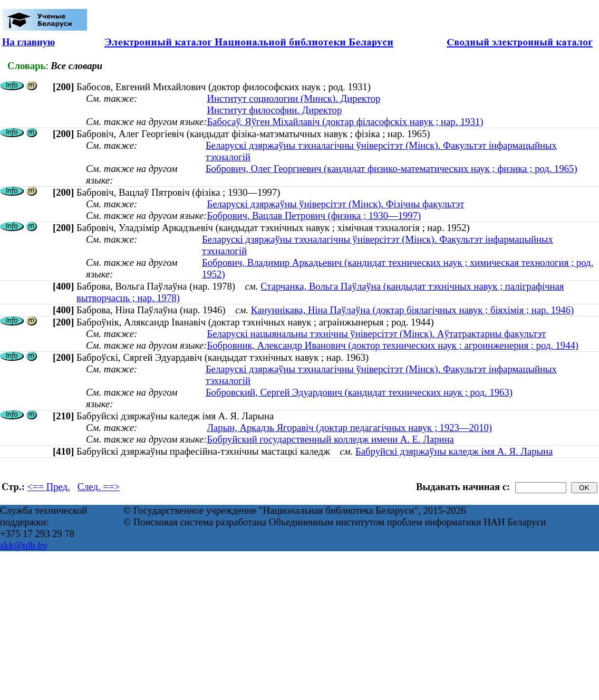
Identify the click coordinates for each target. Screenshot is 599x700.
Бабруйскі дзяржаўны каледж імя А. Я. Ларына (454, 451)
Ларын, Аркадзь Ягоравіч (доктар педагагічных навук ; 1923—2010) (349, 428)
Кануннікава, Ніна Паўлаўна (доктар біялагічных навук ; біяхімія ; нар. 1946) (412, 310)
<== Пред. (49, 487)
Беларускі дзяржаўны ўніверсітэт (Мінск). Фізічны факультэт (335, 204)
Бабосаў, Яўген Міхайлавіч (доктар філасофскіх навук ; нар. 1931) (345, 122)
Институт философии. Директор (274, 110)
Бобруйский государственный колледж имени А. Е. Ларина (330, 439)
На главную (28, 42)
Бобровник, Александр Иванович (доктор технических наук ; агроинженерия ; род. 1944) (393, 345)
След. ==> (99, 487)
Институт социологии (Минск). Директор (293, 98)
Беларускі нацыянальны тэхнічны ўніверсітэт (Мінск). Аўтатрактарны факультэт (376, 334)
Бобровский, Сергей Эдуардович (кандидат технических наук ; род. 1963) (359, 392)
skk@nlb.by (24, 545)
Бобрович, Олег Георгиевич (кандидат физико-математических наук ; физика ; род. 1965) (392, 169)
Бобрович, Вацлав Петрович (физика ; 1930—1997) (314, 215)
